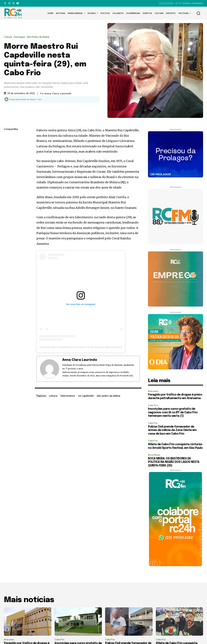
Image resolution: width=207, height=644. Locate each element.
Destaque (20, 37)
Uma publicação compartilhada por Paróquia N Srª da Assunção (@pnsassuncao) (81, 347)
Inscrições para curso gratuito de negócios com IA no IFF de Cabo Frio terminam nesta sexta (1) (173, 412)
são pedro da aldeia (108, 396)
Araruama (153, 391)
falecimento (68, 396)
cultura (53, 396)
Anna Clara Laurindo (58, 94)
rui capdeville (86, 396)
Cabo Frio (153, 405)
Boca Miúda (154, 455)
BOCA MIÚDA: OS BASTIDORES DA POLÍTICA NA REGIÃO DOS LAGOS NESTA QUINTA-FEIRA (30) (174, 462)
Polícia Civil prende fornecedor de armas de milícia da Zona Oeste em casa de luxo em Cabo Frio (172, 430)
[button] (198, 13)
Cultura (9, 37)
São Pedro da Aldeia (39, 37)
